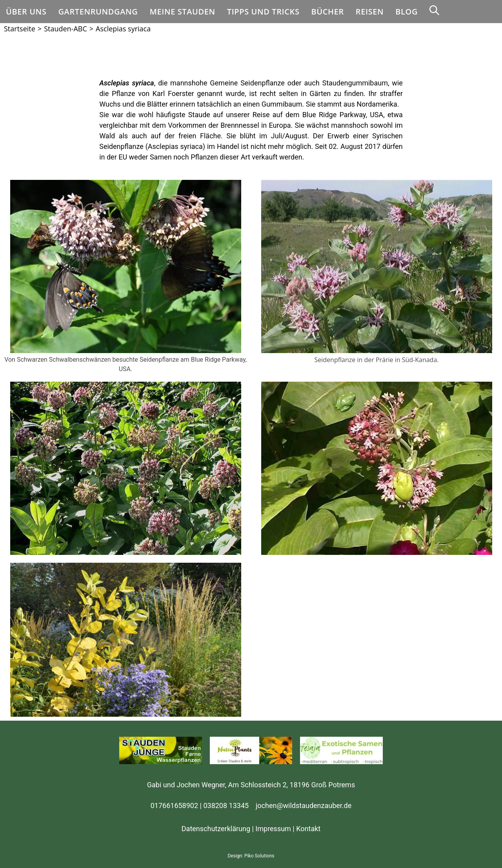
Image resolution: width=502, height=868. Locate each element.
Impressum (273, 829)
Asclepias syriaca (123, 29)
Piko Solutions (259, 856)
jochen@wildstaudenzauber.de (304, 805)
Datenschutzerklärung (216, 829)
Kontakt (308, 829)
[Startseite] (20, 29)
